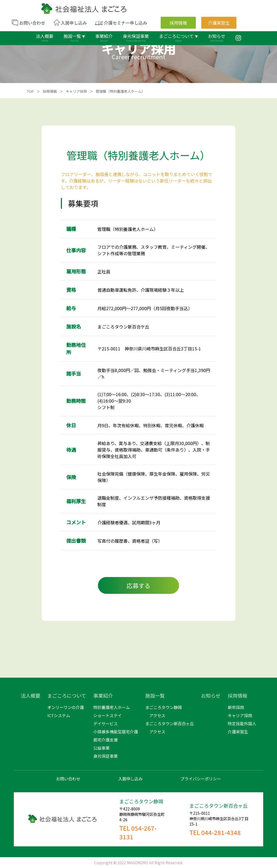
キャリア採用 (76, 91)
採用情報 (50, 91)
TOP (30, 91)
